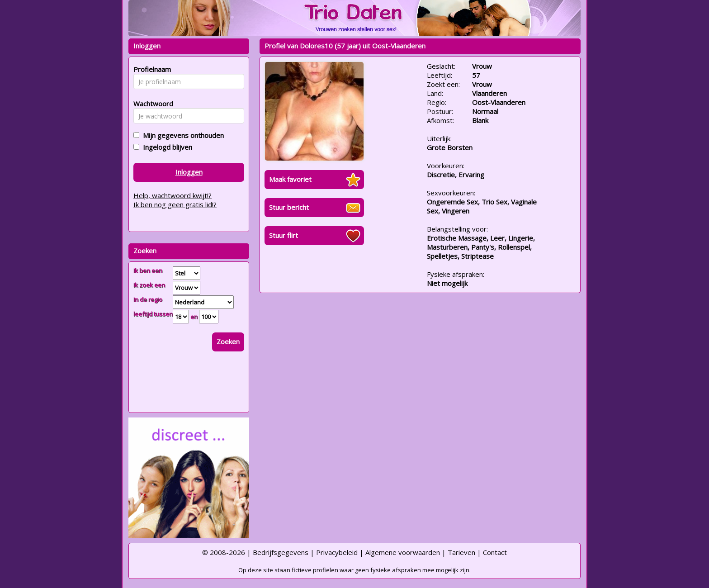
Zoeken (228, 341)
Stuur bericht (289, 207)
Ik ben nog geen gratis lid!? (175, 204)
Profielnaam (151, 69)
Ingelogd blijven (166, 147)
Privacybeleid (337, 552)
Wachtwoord (151, 104)
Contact (495, 552)
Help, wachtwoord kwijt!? (173, 195)
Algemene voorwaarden (403, 552)
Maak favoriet (290, 179)
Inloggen (189, 172)
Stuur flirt (284, 235)
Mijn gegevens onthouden (182, 135)
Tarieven (461, 552)
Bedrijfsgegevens (281, 552)
